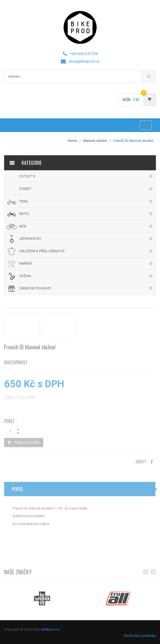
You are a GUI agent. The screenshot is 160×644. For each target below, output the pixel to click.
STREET (25, 189)
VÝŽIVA (25, 276)
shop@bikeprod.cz (84, 61)
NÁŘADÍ (26, 263)
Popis (17, 490)
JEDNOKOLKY (30, 238)
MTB (23, 226)
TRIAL (24, 201)
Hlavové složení (95, 141)
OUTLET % (27, 176)
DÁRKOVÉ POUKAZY (35, 288)
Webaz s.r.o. (51, 629)
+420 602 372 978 (84, 54)
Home (72, 141)
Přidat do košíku (24, 443)
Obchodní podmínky (140, 636)
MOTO (24, 214)
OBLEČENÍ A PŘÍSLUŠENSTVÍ (42, 251)
